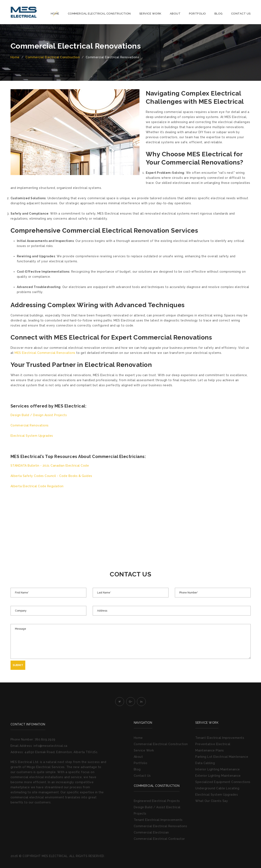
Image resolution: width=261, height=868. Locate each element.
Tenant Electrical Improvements (158, 820)
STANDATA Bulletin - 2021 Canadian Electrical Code (50, 466)
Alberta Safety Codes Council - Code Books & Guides (51, 476)
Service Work (150, 14)
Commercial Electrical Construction (99, 14)
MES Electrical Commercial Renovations (45, 353)
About (175, 14)
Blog (219, 14)
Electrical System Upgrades (32, 436)
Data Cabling (205, 763)
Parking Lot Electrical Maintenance (222, 757)
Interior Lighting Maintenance (218, 769)
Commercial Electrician (151, 832)
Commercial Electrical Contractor (159, 839)
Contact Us (241, 14)
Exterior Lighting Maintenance (218, 776)
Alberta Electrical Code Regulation (37, 486)
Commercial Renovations (30, 425)
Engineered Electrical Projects (157, 801)
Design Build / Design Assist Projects (39, 415)
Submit (18, 665)
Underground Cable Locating (217, 788)
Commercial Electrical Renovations (161, 826)
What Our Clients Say (212, 801)
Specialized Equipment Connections (223, 782)
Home (55, 14)
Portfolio (197, 14)
